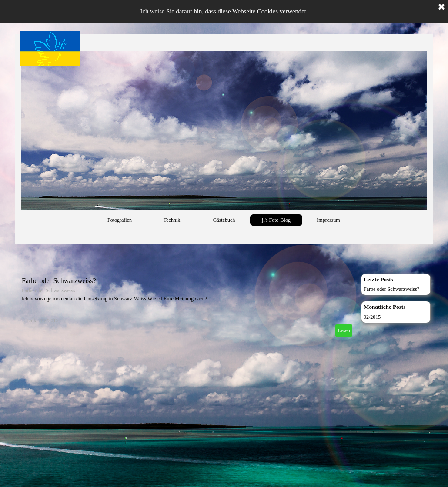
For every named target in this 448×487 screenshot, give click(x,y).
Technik (172, 220)
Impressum (328, 220)
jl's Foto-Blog (276, 220)
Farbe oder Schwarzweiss (48, 290)
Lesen (344, 330)
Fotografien (120, 220)
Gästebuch (224, 220)
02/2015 (372, 317)
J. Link (29, 320)
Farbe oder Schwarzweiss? (59, 281)
